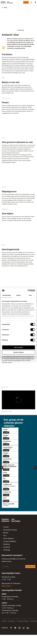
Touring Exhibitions (9, 541)
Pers (4, 536)
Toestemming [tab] (7, 295)
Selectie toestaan (18, 352)
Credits (4, 621)
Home (5, 8)
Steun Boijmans (8, 539)
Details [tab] (19, 295)
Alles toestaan (19, 347)
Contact (5, 527)
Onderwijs (6, 550)
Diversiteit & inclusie (9, 530)
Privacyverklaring (23, 621)
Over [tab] (30, 295)
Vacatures (6, 547)
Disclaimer (12, 621)
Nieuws (5, 533)
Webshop (6, 544)
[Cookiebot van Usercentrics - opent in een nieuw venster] (28, 291)
